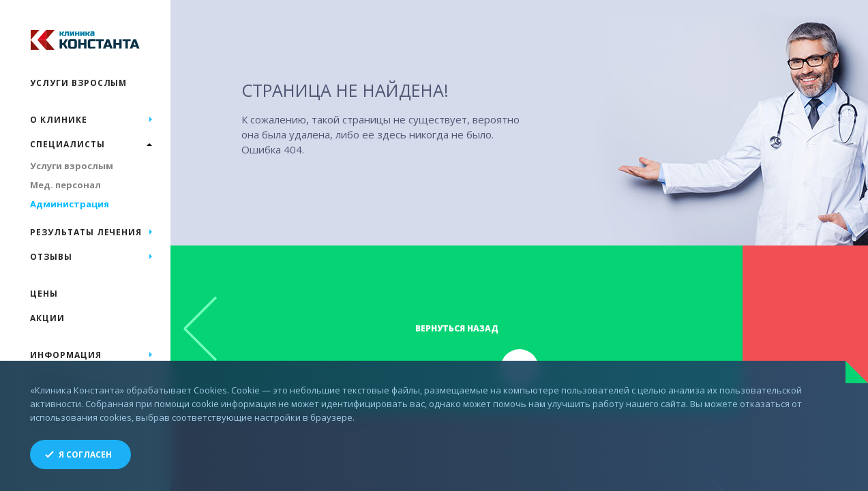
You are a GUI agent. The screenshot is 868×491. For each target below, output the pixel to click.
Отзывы (51, 257)
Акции (47, 318)
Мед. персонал (65, 185)
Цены (44, 294)
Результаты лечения (86, 232)
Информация (66, 355)
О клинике (59, 120)
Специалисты (68, 144)
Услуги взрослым (78, 83)
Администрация (70, 204)
